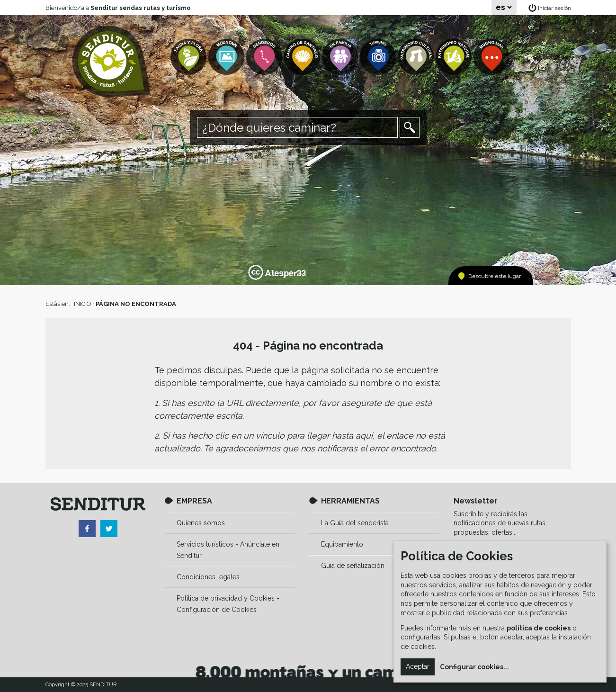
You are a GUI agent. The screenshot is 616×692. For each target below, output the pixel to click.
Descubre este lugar (495, 276)
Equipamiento (342, 544)
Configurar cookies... (474, 667)
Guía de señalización (353, 566)
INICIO (83, 304)
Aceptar (418, 666)
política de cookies (539, 628)
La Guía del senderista (355, 523)
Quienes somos (201, 523)
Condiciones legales (208, 577)
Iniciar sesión (554, 8)
